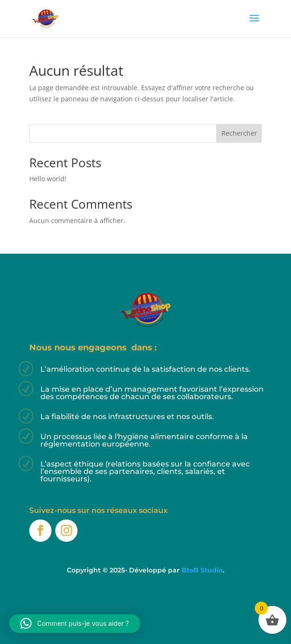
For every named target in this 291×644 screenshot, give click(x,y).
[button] (75, 624)
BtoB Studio (202, 570)
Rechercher (239, 133)
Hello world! (48, 179)
